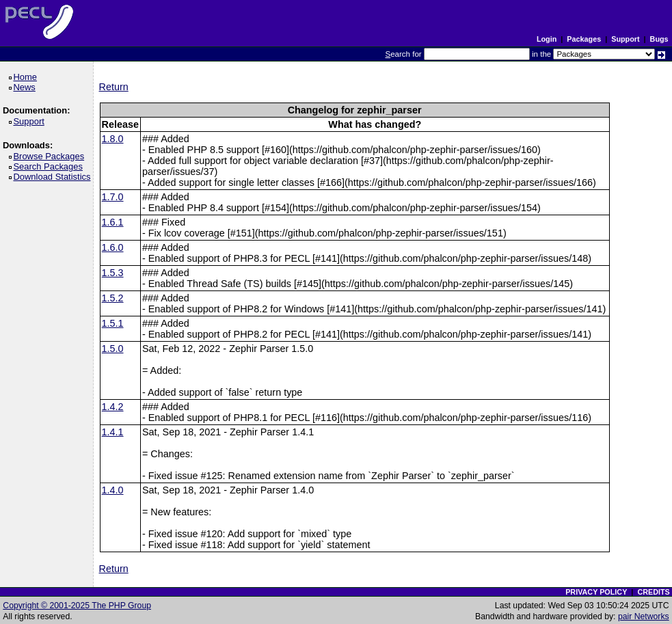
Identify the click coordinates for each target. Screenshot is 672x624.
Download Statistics (54, 177)
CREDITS (653, 592)
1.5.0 (113, 349)
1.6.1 (113, 222)
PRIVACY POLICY (596, 592)
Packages (584, 39)
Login (547, 39)
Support (625, 39)
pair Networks (644, 616)
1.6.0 (113, 247)
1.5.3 (113, 273)
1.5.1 (113, 323)
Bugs (659, 39)
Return (114, 87)
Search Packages (50, 166)
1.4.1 (113, 432)
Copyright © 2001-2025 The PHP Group (77, 606)
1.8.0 (113, 139)
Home (27, 77)
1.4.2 (113, 407)
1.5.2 (113, 298)
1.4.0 (113, 490)
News (26, 87)
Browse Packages (51, 156)
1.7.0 (113, 197)
